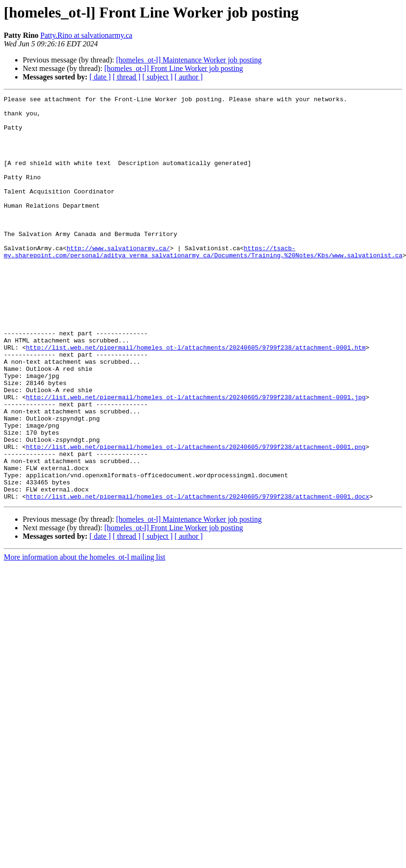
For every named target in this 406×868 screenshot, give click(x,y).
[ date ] (100, 77)
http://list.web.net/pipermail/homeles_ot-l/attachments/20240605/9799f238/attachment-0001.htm (196, 398)
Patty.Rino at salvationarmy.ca (86, 35)
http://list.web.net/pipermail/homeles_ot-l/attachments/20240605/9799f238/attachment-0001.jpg (196, 458)
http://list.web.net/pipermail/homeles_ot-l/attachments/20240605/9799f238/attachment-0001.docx (198, 577)
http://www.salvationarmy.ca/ (118, 279)
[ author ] (189, 77)
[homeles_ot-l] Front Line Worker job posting (173, 68)
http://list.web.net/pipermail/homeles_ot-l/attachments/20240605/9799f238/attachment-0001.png (196, 517)
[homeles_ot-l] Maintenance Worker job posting (189, 60)
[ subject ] (158, 77)
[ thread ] (127, 77)
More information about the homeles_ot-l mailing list (84, 638)
